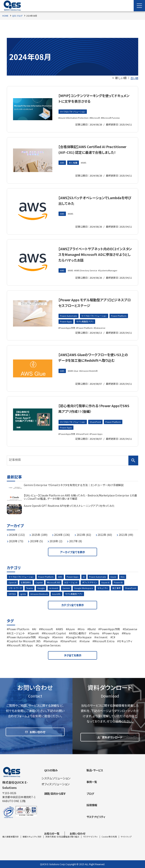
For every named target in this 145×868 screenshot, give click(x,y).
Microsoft (97, 118)
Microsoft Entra (19, 651)
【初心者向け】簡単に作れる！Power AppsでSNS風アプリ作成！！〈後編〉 (94, 413)
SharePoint (98, 427)
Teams (30, 593)
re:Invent (15, 647)
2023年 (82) (92, 538)
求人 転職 (74, 169)
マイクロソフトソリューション (74, 112)
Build (99, 636)
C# (28, 647)
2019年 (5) (63, 544)
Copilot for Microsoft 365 (52, 647)
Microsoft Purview (113, 118)
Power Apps (87, 326)
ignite (39, 599)
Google (42, 593)
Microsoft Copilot (78, 639)
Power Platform (68, 326)
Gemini (67, 593)
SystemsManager (110, 276)
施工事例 (120, 593)
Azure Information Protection (75, 118)
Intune (118, 647)
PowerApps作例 (68, 332)
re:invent (55, 593)
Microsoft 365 (56, 587)
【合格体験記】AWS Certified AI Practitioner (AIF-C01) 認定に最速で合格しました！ (94, 152)
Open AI (13, 587)
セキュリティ (105, 593)
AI (88, 581)
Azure (118, 581)
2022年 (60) (115, 538)
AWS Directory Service (88, 276)
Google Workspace (85, 593)
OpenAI (56, 639)
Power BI (124, 587)
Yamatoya (81, 647)
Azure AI (111, 587)
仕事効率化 (27, 587)
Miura (34, 643)
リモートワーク (16, 593)
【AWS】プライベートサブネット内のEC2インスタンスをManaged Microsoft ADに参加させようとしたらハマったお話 (93, 257)
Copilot (41, 587)
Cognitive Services (100, 651)
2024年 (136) (68, 538)
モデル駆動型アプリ (108, 326)
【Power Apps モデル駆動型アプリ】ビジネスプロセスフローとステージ (94, 306)
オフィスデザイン (94, 587)
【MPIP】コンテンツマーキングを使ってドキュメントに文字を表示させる (94, 98)
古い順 (134, 78)
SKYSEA (28, 599)
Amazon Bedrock (56, 599)
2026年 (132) (18, 538)
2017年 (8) (106, 544)
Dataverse (102, 332)
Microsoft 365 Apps (69, 651)
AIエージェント (75, 587)
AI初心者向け (104, 639)
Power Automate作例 (58, 643)
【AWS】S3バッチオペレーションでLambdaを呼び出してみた (91, 200)
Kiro (128, 581)
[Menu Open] (139, 6)
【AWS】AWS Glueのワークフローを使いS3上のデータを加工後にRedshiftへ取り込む (93, 364)
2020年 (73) (41, 544)
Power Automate (69, 320)
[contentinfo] (72, 818)
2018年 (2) (84, 544)
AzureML (73, 599)
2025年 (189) (43, 538)
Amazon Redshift (91, 381)
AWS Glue (74, 381)
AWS (62, 169)
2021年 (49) (17, 544)
